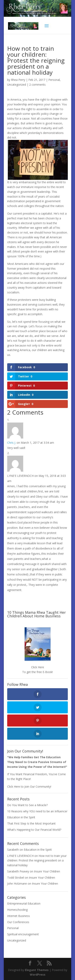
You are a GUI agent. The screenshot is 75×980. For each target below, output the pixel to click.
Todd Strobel (16, 878)
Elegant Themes (37, 970)
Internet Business (18, 916)
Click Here (38, 667)
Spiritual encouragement (23, 934)
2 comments (37, 85)
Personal (54, 80)
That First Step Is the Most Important (31, 823)
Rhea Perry (18, 80)
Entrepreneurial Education (24, 903)
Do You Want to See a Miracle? (27, 805)
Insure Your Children (47, 871)
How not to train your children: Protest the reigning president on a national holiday (37, 861)
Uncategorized (17, 85)
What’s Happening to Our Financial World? (34, 830)
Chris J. (11, 443)
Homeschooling (17, 910)
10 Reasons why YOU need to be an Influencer (37, 811)
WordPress (38, 975)
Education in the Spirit (21, 817)
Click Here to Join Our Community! (29, 786)
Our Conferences (18, 922)
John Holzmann (17, 883)
